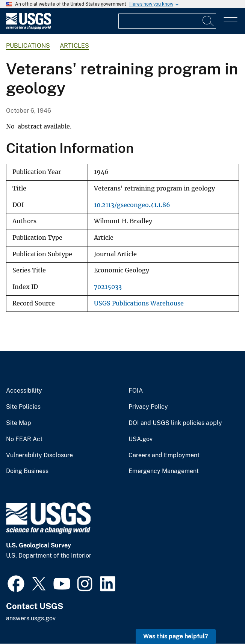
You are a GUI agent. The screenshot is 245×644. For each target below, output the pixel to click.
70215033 (108, 287)
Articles (74, 46)
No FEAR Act (24, 439)
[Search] (209, 21)
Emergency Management (164, 471)
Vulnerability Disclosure (39, 455)
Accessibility (24, 391)
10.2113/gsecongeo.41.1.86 (132, 205)
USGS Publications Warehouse (139, 303)
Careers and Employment (164, 455)
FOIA (136, 391)
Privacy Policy (148, 407)
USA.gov (141, 439)
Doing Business (27, 471)
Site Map (19, 423)
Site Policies (23, 407)
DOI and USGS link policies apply (175, 423)
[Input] (167, 21)
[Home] (29, 28)
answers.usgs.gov (31, 618)
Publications (28, 46)
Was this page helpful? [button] (176, 636)
